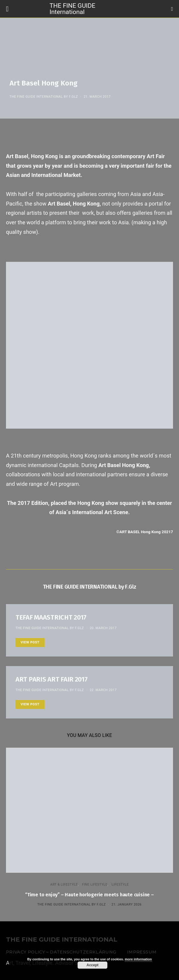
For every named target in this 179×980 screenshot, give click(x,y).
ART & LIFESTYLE (64, 885)
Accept (92, 965)
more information (138, 959)
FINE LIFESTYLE (95, 885)
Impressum (142, 952)
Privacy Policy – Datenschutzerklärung (61, 952)
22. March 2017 (103, 690)
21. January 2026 (127, 904)
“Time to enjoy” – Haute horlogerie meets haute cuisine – (89, 895)
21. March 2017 (97, 97)
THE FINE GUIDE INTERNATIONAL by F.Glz (44, 97)
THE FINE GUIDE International (72, 8)
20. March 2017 (103, 628)
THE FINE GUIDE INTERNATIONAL (62, 940)
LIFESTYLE (120, 885)
